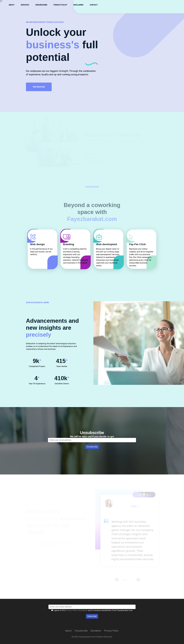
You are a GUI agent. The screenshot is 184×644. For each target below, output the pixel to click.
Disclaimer (78, 5)
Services (25, 5)
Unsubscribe (41, 5)
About (12, 5)
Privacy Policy (60, 5)
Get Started (39, 87)
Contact (94, 5)
